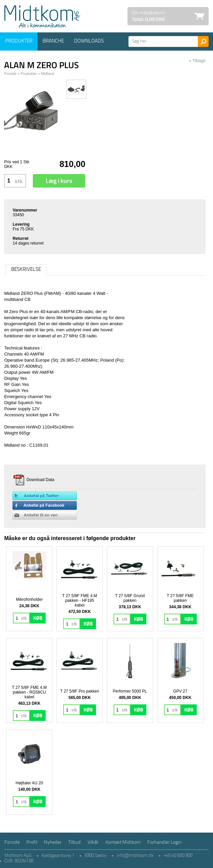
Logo (42, 17)
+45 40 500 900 (178, 856)
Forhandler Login (164, 843)
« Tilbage (197, 61)
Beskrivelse (26, 270)
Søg (203, 41)
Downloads (89, 41)
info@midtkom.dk (135, 856)
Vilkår (93, 843)
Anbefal (45, 515)
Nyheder (53, 843)
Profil (32, 843)
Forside (10, 74)
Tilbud (75, 843)
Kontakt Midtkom (123, 843)
